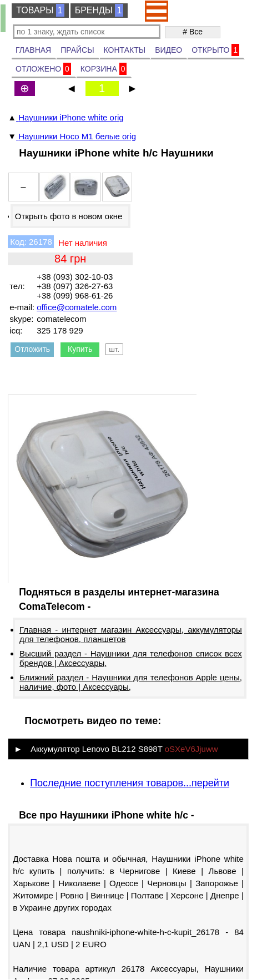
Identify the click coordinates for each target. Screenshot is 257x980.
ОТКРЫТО (215, 50)
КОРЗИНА (104, 69)
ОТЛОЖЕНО (43, 69)
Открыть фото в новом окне (69, 216)
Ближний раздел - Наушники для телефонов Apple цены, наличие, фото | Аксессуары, (131, 682)
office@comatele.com (77, 307)
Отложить (32, 349)
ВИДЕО (168, 50)
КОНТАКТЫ (125, 50)
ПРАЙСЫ (77, 50)
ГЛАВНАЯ (33, 50)
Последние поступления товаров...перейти (130, 783)
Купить (80, 349)
